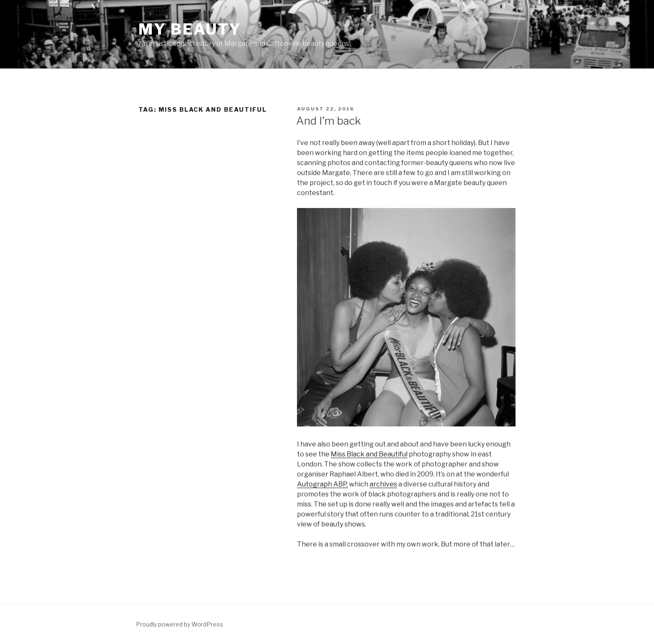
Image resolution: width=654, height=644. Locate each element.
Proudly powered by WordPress (180, 624)
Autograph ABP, (322, 484)
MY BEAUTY (190, 29)
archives (383, 484)
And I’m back (328, 121)
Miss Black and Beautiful (369, 454)
